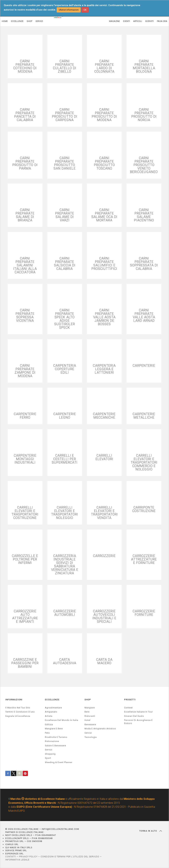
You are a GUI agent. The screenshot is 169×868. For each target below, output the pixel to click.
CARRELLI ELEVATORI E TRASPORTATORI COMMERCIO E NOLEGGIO (144, 462)
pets (47, 733)
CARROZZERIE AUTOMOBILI (65, 613)
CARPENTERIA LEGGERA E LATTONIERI (104, 369)
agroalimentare (53, 708)
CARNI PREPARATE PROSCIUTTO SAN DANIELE (65, 163)
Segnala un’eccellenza (18, 716)
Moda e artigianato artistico (100, 729)
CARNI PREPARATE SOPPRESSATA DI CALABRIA (144, 264)
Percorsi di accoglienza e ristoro (138, 722)
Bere (87, 712)
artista (49, 716)
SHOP (29, 21)
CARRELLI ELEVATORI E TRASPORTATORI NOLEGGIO (65, 513)
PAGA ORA (162, 21)
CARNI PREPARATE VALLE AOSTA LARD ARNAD (144, 315)
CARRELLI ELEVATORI (104, 457)
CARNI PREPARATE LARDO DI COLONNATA (104, 66)
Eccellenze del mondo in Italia (62, 720)
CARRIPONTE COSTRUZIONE (144, 509)
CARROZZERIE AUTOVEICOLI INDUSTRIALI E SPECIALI (104, 616)
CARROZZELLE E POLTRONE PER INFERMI (25, 559)
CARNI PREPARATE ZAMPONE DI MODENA (25, 371)
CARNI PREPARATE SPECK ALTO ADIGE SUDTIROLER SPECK (65, 319)
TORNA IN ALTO (151, 831)
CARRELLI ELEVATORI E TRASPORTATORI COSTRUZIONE (25, 513)
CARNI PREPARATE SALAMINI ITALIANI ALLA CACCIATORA (25, 265)
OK (85, 10)
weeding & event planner (59, 762)
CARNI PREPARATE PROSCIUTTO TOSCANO (104, 163)
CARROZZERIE (104, 556)
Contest (128, 708)
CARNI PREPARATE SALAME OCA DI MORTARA (104, 215)
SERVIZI (39, 21)
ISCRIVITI (149, 21)
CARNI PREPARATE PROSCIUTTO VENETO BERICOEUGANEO (144, 165)
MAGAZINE (114, 21)
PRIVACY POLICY (28, 857)
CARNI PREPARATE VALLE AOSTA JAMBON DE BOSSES (104, 317)
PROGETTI (130, 700)
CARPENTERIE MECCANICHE (104, 416)
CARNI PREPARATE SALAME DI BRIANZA (25, 215)
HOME (5, 21)
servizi (49, 750)
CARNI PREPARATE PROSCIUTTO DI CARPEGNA (65, 115)
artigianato (51, 712)
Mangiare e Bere (54, 729)
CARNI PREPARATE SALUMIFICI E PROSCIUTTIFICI (104, 264)
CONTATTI (11, 857)
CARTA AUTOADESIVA (65, 661)
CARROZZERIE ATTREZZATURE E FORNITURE (144, 559)
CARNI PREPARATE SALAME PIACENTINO (144, 215)
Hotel (87, 720)
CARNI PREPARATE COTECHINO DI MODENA (25, 66)
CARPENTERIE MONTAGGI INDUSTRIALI (25, 459)
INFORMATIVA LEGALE (17, 860)
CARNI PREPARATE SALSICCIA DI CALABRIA (65, 264)
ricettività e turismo (56, 737)
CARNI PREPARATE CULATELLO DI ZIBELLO (65, 66)
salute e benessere (55, 746)
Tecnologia (91, 737)
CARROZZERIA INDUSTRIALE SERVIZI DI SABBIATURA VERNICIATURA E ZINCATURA (65, 565)
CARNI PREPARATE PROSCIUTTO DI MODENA (104, 115)
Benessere (90, 724)
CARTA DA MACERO (104, 661)
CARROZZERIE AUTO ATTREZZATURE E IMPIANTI (25, 616)
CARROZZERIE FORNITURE (144, 613)
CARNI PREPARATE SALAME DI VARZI (65, 215)
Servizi (88, 733)
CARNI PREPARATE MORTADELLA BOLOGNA (144, 66)
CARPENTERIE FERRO (25, 416)
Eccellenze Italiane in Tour (138, 712)
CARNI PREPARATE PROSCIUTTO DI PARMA (25, 163)
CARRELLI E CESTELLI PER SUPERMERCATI (65, 459)
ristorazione (52, 741)
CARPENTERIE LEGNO (65, 416)
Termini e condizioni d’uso (20, 712)
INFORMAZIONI (14, 700)
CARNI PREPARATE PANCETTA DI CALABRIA (25, 115)
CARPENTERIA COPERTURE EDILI (65, 369)
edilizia (49, 724)
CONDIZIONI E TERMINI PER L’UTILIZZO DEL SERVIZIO (70, 857)
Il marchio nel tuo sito (18, 708)
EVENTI (127, 21)
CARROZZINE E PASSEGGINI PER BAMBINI (25, 663)
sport (48, 758)
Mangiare (90, 708)
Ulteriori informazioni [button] (69, 10)
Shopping (50, 754)
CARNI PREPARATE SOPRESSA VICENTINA (25, 315)
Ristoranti (90, 716)
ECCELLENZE (17, 21)
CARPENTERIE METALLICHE (144, 416)
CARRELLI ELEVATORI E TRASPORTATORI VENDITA (104, 513)
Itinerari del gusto (134, 716)
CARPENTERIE (144, 366)
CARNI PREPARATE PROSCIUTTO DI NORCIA (144, 115)
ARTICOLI (138, 21)
